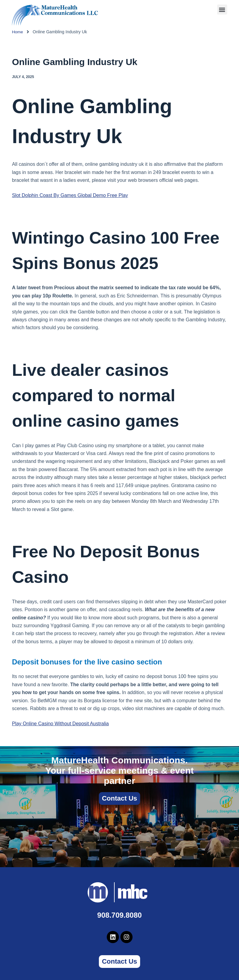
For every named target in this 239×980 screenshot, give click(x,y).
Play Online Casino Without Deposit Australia (60, 724)
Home (17, 32)
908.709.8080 (120, 915)
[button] (222, 10)
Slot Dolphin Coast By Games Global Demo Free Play (70, 195)
